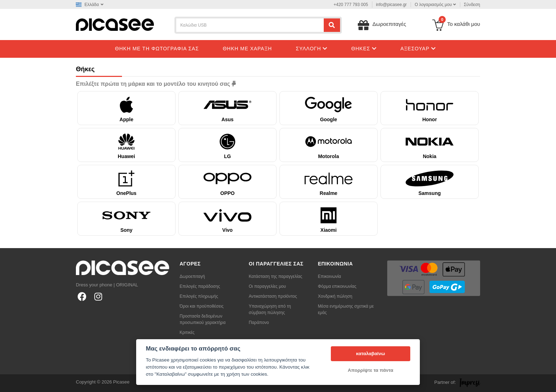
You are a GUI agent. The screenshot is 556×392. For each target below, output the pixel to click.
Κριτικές (187, 332)
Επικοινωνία (330, 276)
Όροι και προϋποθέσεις (202, 306)
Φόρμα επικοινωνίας (337, 286)
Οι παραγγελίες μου (268, 286)
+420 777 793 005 (351, 5)
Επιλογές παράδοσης (200, 286)
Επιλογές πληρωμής (199, 296)
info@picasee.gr (391, 5)
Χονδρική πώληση (335, 296)
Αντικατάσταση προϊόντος (273, 296)
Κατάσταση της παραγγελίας (276, 276)
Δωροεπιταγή (192, 276)
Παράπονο (259, 323)
